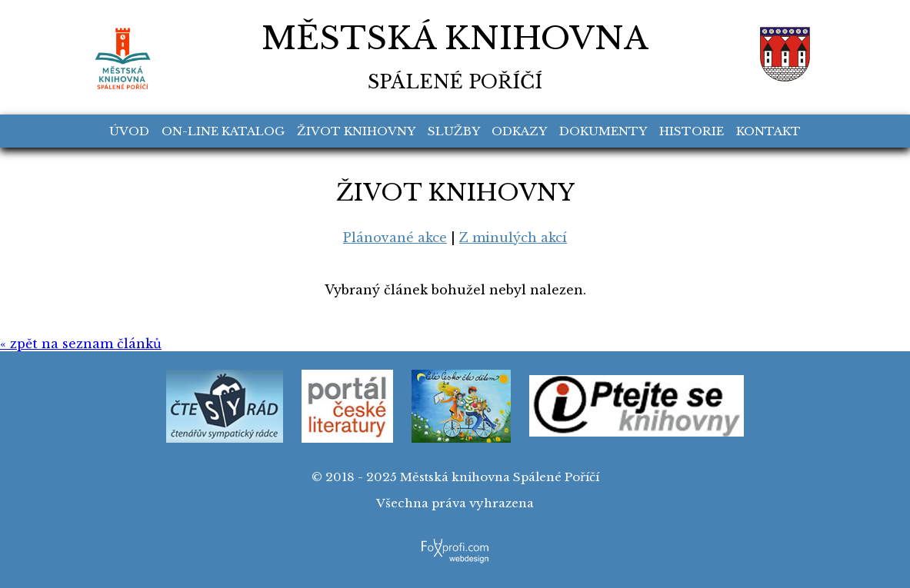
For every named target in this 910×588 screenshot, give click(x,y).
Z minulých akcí (513, 238)
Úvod (129, 131)
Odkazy (519, 131)
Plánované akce (395, 238)
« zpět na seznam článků (81, 344)
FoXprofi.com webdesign (455, 543)
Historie (692, 131)
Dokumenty (603, 131)
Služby (454, 131)
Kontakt (768, 131)
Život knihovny (356, 131)
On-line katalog (223, 131)
